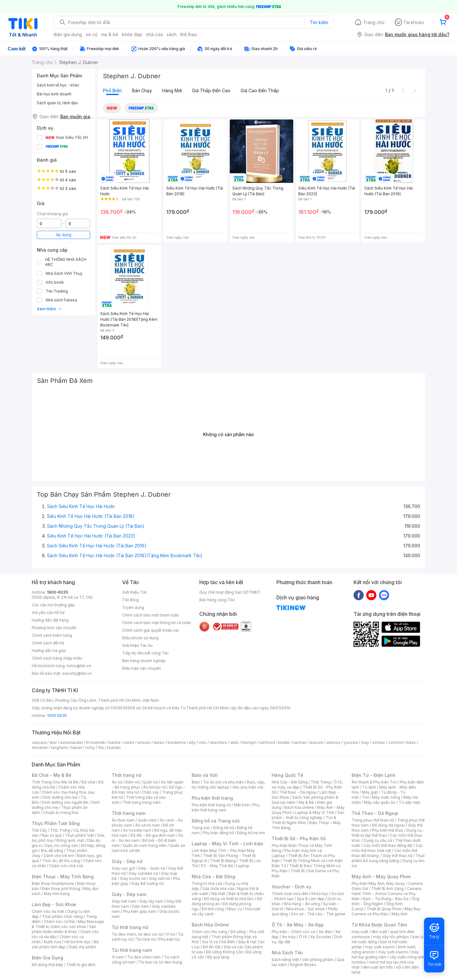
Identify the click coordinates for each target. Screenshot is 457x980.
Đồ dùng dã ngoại (388, 825)
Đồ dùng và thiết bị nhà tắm (229, 899)
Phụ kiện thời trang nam (226, 807)
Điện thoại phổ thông (61, 889)
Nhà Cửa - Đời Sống (213, 877)
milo (203, 742)
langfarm (59, 748)
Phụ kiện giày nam (139, 911)
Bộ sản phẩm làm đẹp (65, 944)
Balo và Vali (205, 775)
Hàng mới (172, 90)
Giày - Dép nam (129, 894)
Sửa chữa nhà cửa (218, 889)
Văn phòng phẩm (318, 960)
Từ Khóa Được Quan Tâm (379, 925)
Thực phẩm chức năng (62, 916)
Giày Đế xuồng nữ (147, 883)
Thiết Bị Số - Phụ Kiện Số (299, 838)
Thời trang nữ (127, 775)
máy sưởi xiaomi (393, 952)
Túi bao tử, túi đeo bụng (160, 962)
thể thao (189, 34)
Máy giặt (370, 792)
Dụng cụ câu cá (378, 840)
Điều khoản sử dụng (140, 638)
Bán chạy (142, 90)
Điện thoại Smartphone (53, 883)
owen (129, 742)
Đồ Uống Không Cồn (225, 952)
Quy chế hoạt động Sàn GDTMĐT (230, 592)
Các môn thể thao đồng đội (388, 845)
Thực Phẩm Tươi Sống (56, 823)
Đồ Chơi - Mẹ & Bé (52, 775)
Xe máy (289, 937)
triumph (249, 742)
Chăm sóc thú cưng (209, 932)
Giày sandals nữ (143, 873)
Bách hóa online (299, 807)
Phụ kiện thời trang (212, 798)
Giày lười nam (124, 901)
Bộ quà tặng (218, 957)
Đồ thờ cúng (213, 909)
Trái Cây (39, 830)
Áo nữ (117, 782)
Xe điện (325, 932)
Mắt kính (242, 805)
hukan (76, 748)
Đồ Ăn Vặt (212, 947)
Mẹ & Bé (306, 802)
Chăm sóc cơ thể (59, 922)
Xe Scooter (321, 937)
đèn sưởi (379, 932)
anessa (333, 742)
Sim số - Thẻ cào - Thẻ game (318, 914)
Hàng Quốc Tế (287, 775)
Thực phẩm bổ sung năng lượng (388, 858)
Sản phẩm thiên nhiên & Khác (64, 929)
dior (53, 742)
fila (101, 748)
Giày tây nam (151, 901)
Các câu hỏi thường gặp (53, 605)
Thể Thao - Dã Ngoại (375, 813)
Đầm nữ (132, 782)
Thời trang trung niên (142, 802)
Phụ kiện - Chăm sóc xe (294, 932)
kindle (284, 742)
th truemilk (96, 742)
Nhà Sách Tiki (287, 953)
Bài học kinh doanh (54, 94)
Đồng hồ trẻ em (251, 833)
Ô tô (303, 937)
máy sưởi (360, 932)
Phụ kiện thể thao (388, 830)
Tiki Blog (130, 600)
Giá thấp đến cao (211, 90)
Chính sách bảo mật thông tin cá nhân (157, 623)
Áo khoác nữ (155, 787)
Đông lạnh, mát (70, 840)
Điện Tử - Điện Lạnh (374, 775)
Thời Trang (321, 782)
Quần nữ (150, 782)
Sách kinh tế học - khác (58, 85)
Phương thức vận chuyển (54, 628)
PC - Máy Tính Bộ (217, 866)
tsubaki (114, 748)
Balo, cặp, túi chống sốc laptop (228, 785)
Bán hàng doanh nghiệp (144, 661)
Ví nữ (170, 934)
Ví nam (118, 957)
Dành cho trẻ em (59, 856)
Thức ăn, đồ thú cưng (61, 861)
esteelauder (71, 742)
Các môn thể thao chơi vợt (387, 848)
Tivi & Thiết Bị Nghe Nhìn (304, 820)
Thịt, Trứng (60, 830)
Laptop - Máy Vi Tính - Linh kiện (228, 844)
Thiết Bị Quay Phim (384, 909)
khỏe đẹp (132, 34)
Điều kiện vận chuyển (142, 668)
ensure (144, 742)
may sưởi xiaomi (380, 947)
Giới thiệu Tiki (135, 592)
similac (379, 742)
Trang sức (201, 828)
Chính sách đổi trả (48, 643)
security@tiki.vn (77, 673)
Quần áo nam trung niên (145, 845)
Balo (196, 782)
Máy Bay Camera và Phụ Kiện (386, 911)
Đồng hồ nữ (224, 828)
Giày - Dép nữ (127, 861)
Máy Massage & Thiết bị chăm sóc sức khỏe (68, 924)
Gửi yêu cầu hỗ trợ (48, 612)
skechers (219, 742)
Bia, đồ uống (52, 851)
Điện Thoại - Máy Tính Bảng (63, 877)
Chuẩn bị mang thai (61, 812)
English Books (303, 965)
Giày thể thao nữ (397, 856)
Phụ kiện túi (169, 939)
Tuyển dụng (133, 607)
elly (192, 742)
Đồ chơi (88, 782)
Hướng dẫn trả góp (49, 651)
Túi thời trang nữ (130, 927)
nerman (300, 742)
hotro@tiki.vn (79, 666)
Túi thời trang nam (132, 950)
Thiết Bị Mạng (223, 861)
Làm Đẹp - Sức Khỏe (54, 904)
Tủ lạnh (369, 787)
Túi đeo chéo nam (144, 957)
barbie (115, 742)
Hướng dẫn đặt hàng (50, 620)
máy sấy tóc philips (391, 937)
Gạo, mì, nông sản (61, 845)
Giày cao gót (123, 868)
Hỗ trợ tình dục (78, 942)
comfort (396, 742)
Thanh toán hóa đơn (290, 894)
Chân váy (150, 792)
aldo (235, 742)
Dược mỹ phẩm (82, 947)
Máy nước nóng (386, 797)
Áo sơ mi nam (148, 825)
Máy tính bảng (57, 894)
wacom (317, 742)
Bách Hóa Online (210, 925)
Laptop (243, 866)
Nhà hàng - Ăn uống (302, 904)
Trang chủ (374, 22)
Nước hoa (53, 942)
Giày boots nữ (133, 878)
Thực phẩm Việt (79, 835)
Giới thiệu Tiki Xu (137, 645)
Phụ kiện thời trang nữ (211, 805)
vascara (39, 742)
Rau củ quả (52, 835)
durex (159, 742)
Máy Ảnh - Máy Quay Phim (381, 877)
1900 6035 (57, 716)
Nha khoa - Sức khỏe (305, 909)
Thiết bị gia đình (81, 965)
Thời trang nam (129, 813)
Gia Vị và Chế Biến (219, 942)
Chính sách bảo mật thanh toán (151, 615)
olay (365, 742)
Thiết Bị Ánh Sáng (387, 889)
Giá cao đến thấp (260, 90)
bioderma (177, 742)
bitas (411, 742)
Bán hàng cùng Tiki (217, 600)
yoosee (351, 742)
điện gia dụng (68, 34)
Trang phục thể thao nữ (373, 820)
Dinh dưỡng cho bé (60, 797)
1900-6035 (58, 592)
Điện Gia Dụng (47, 958)
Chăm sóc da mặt (48, 911)
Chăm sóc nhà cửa (66, 866)
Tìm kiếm (319, 22)
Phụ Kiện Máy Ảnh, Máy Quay (378, 883)
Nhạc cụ (234, 909)
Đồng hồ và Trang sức (216, 821)
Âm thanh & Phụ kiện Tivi (374, 782)
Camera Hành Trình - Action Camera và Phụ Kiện (387, 894)
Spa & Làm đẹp (311, 899)
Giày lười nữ (159, 878)
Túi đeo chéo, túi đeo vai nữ (137, 934)
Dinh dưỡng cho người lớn (65, 802)
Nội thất (218, 894)
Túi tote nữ (146, 939)
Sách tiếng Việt (285, 960)
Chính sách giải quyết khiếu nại (150, 630)
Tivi (365, 797)
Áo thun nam (123, 820)
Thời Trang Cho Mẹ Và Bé (55, 782)
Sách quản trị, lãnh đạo (57, 103)
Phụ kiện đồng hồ (218, 833)
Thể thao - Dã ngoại (298, 792)
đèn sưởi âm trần (378, 967)
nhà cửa (154, 34)
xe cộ (92, 34)
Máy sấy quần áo (380, 802)
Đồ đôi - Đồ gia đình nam (153, 835)
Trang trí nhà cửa (207, 883)
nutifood (267, 742)
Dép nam (140, 906)
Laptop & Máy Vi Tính (315, 812)
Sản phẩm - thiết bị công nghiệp (308, 815)
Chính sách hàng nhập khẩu (57, 658)
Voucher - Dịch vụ (291, 887)
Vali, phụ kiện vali (248, 787)
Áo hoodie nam (137, 830)
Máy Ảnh (400, 914)
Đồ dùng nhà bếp (47, 965)
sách (172, 34)
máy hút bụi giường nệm (385, 954)
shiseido (40, 748)
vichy (90, 748)
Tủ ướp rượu (410, 802)
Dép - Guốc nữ (152, 868)
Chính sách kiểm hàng (52, 635)
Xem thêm (49, 309)
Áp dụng (64, 235)
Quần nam (147, 820)
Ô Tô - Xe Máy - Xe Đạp (298, 925)
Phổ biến (112, 90)
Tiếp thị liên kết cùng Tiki (145, 653)
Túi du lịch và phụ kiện (223, 782)
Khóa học (320, 894)
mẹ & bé (110, 34)
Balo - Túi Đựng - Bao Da (386, 899)
